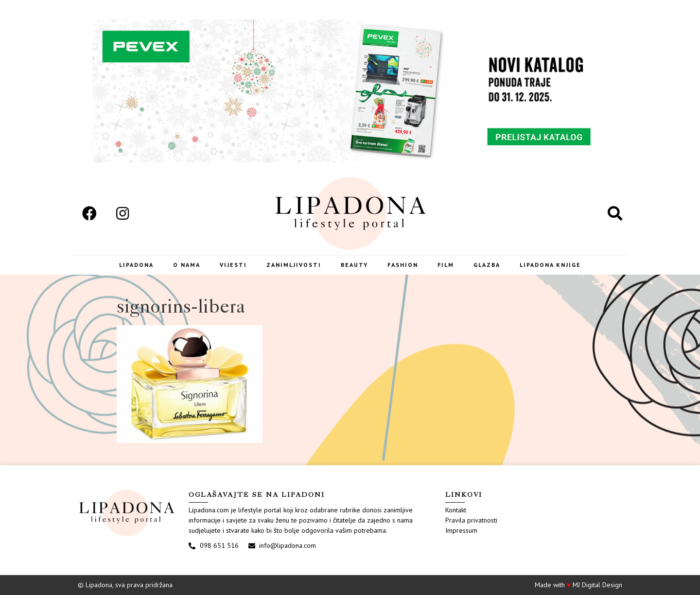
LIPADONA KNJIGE (550, 265)
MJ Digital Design (597, 585)
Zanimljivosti (294, 265)
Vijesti (233, 265)
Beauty (354, 265)
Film (446, 265)
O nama (187, 265)
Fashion (403, 265)
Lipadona (136, 265)
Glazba (487, 265)
